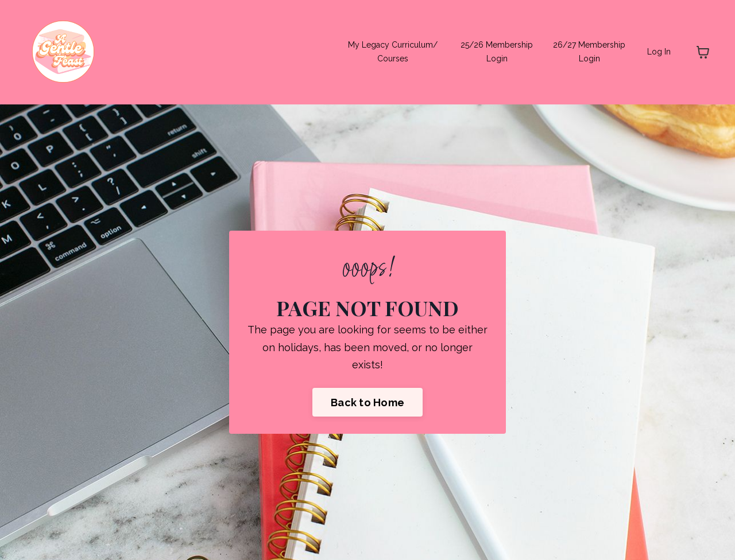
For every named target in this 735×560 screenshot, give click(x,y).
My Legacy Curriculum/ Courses (393, 52)
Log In (659, 52)
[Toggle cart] (703, 52)
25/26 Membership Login (497, 52)
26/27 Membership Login (589, 52)
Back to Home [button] (367, 402)
